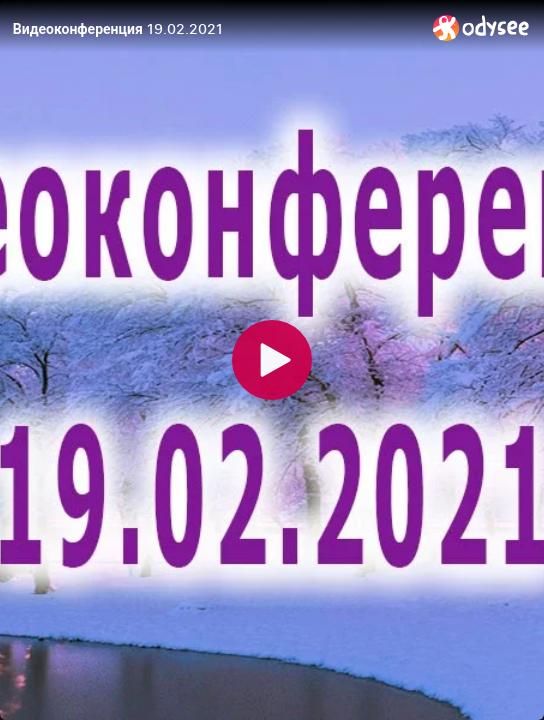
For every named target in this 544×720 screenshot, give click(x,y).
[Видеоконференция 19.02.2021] (215, 29)
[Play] (272, 360)
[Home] (481, 27)
